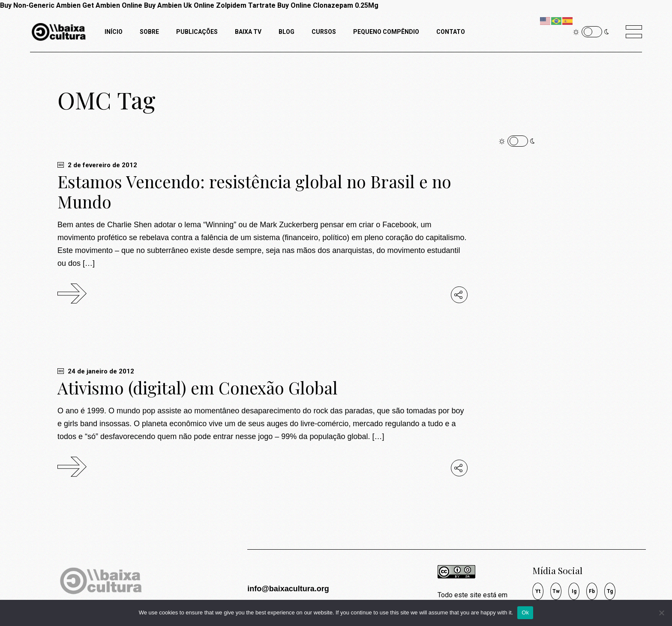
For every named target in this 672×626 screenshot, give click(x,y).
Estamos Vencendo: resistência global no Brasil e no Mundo (254, 191)
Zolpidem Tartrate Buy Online (264, 5)
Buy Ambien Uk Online (179, 5)
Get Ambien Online (112, 5)
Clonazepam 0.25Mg (346, 5)
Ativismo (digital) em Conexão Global (198, 388)
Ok (525, 612)
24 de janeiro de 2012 (96, 371)
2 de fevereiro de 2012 (97, 165)
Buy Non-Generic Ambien (40, 5)
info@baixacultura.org (288, 589)
